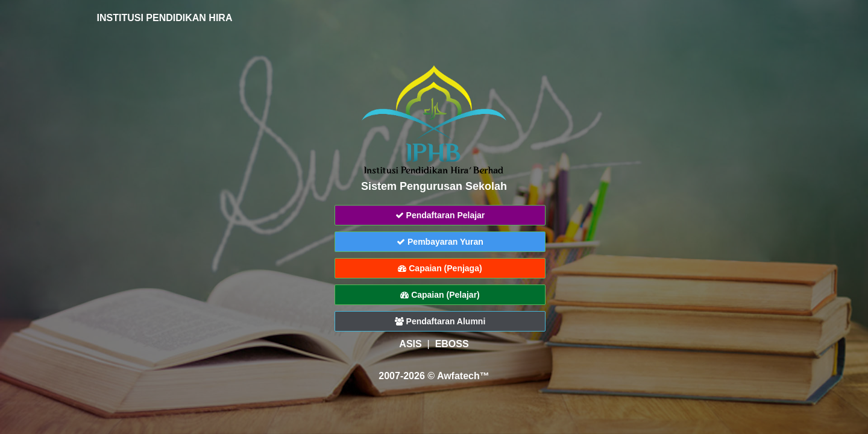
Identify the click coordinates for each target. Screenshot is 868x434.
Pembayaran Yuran (440, 242)
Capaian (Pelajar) (440, 295)
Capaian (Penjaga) (440, 268)
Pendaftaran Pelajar (440, 215)
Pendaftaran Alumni (440, 321)
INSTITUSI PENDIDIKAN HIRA (158, 18)
